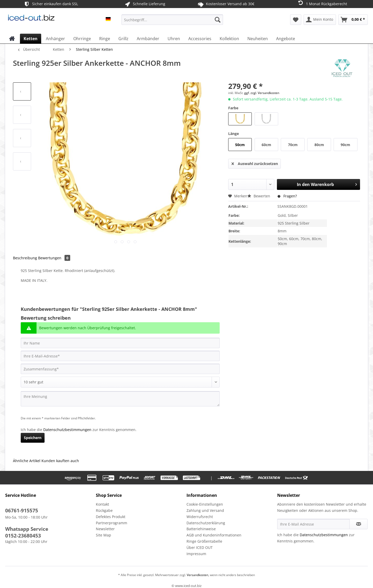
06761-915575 (22, 511)
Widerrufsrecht (200, 517)
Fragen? (287, 196)
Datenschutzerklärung (206, 523)
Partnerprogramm (112, 523)
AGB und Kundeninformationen (214, 535)
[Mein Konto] (320, 20)
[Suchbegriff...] (172, 20)
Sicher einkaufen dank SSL (51, 4)
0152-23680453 (23, 536)
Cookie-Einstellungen (205, 504)
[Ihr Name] (120, 343)
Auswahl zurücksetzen (255, 163)
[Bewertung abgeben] (120, 382)
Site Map (103, 535)
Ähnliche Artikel (27, 461)
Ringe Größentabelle (204, 541)
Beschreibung (25, 258)
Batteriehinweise (201, 529)
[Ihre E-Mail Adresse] (313, 524)
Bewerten (259, 196)
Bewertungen (54, 258)
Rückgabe (104, 510)
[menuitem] (172, 22)
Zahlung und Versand (205, 510)
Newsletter (105, 529)
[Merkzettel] (296, 20)
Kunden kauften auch (60, 461)
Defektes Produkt (111, 517)
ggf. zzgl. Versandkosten (262, 93)
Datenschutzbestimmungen (67, 430)
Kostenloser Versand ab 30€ (226, 4)
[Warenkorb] (353, 20)
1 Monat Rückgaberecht (322, 3)
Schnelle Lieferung (145, 4)
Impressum (196, 554)
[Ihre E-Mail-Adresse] (120, 356)
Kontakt (102, 504)
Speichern (33, 438)
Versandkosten (197, 575)
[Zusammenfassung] (120, 369)
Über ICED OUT (200, 547)
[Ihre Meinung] (120, 399)
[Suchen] (218, 20)
